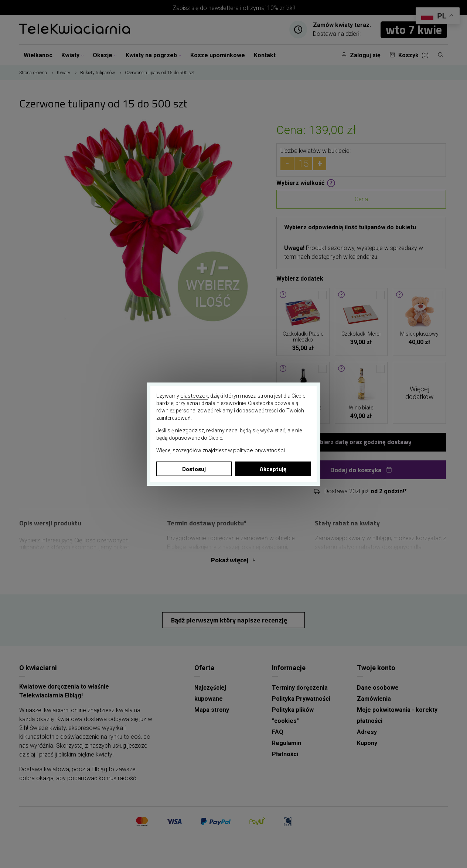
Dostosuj (194, 469)
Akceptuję (273, 469)
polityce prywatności (259, 450)
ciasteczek (194, 396)
